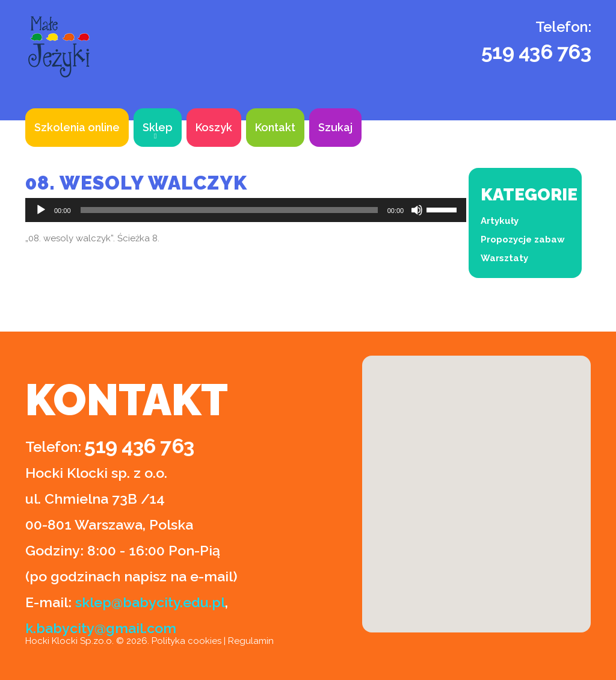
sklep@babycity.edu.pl (150, 602)
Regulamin (251, 641)
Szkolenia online (77, 127)
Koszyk (214, 127)
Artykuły (500, 221)
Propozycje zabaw (523, 240)
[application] (246, 210)
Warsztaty (504, 258)
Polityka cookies (186, 641)
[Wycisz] (417, 210)
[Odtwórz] (41, 210)
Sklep (158, 127)
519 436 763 (536, 52)
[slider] (229, 210)
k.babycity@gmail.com (101, 628)
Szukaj (335, 127)
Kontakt (275, 127)
